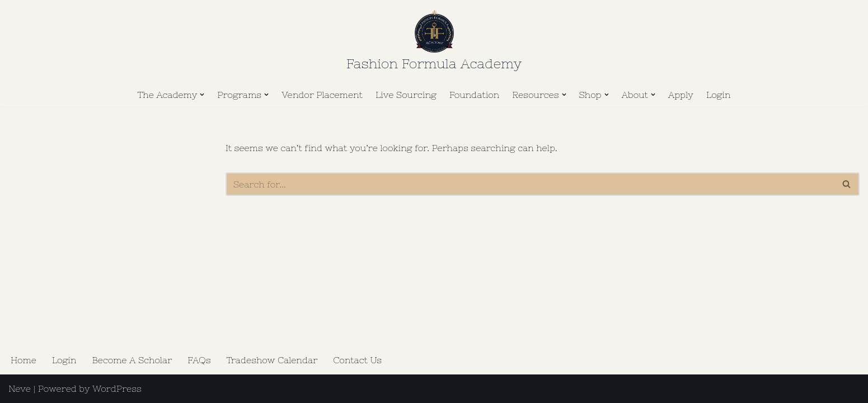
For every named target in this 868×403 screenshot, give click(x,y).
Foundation (475, 95)
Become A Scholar (132, 360)
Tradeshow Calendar (272, 360)
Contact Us (357, 360)
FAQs (199, 360)
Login (719, 95)
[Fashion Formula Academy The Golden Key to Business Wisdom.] (434, 43)
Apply (681, 95)
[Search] (530, 184)
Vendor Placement (322, 95)
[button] (202, 95)
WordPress (117, 388)
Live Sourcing (406, 95)
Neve (20, 388)
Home (24, 360)
